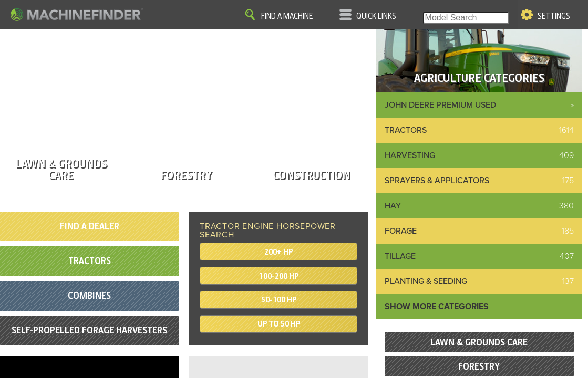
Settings (554, 16)
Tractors (90, 261)
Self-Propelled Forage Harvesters (89, 330)
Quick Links (376, 16)
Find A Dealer (90, 226)
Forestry (479, 366)
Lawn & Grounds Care (479, 342)
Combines (89, 295)
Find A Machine (287, 16)
